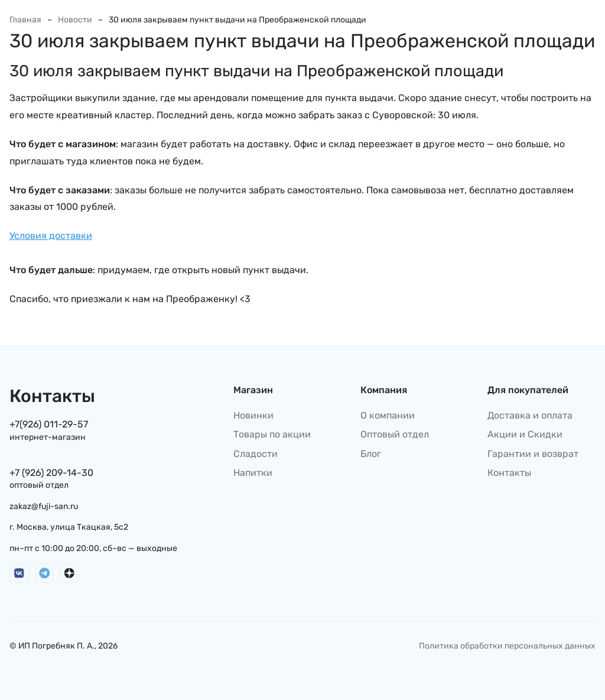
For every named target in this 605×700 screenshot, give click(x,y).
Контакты (509, 473)
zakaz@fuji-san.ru (44, 506)
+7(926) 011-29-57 (49, 424)
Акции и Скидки (525, 434)
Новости (75, 20)
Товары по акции (272, 434)
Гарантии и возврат (533, 454)
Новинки (253, 415)
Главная (25, 20)
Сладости (256, 454)
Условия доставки (51, 236)
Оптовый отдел (395, 434)
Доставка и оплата (530, 415)
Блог (371, 454)
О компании (388, 415)
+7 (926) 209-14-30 (51, 473)
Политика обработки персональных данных (507, 646)
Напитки (253, 473)
